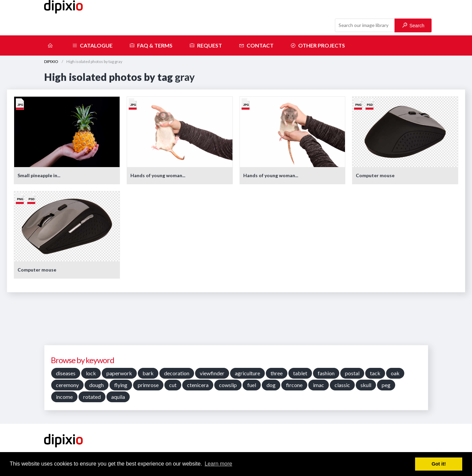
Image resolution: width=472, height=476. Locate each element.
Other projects (318, 45)
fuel (252, 385)
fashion (326, 373)
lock (91, 373)
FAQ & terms (151, 45)
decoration (177, 373)
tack (375, 373)
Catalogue (92, 45)
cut (173, 385)
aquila (118, 397)
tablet (300, 373)
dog (271, 385)
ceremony (67, 385)
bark (148, 373)
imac (319, 385)
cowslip (228, 385)
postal (352, 373)
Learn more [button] (218, 464)
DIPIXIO (51, 61)
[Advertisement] (236, 321)
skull (366, 385)
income (64, 397)
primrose (148, 385)
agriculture (247, 373)
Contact (256, 45)
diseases (66, 373)
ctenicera (198, 385)
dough (97, 385)
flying (121, 385)
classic (342, 385)
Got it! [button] (439, 464)
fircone (294, 385)
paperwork (119, 373)
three (277, 373)
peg (386, 385)
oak (395, 373)
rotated (92, 397)
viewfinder (212, 373)
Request (206, 45)
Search (413, 25)
